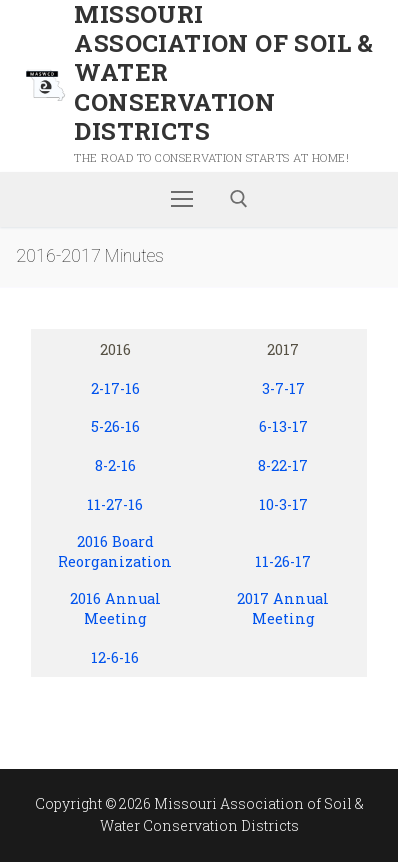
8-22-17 (283, 465)
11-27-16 (115, 504)
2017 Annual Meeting (283, 609)
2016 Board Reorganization (115, 552)
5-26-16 (115, 426)
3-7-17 (283, 388)
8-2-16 (115, 465)
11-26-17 (283, 561)
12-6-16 (115, 657)
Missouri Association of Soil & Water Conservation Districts (223, 73)
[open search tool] (239, 199)
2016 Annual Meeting (115, 609)
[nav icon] (182, 199)
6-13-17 (283, 426)
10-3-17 (283, 504)
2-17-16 (115, 388)
